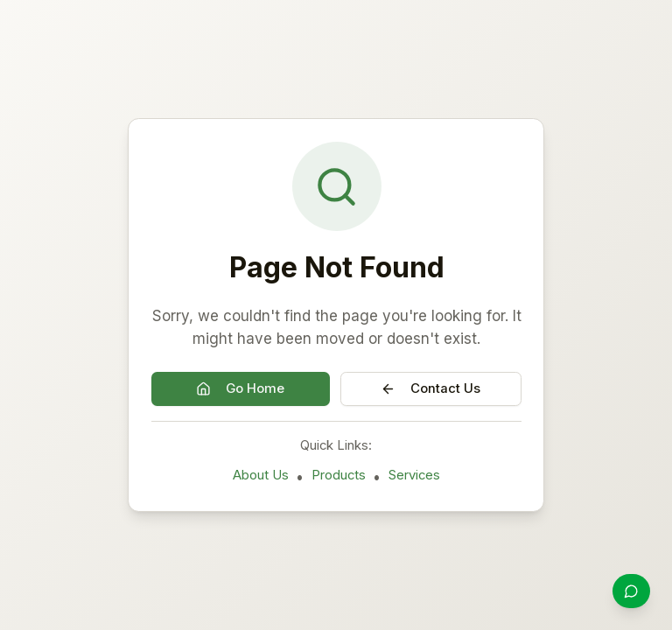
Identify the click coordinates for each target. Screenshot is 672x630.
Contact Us (430, 388)
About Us (261, 475)
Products (339, 475)
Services (414, 475)
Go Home (240, 388)
